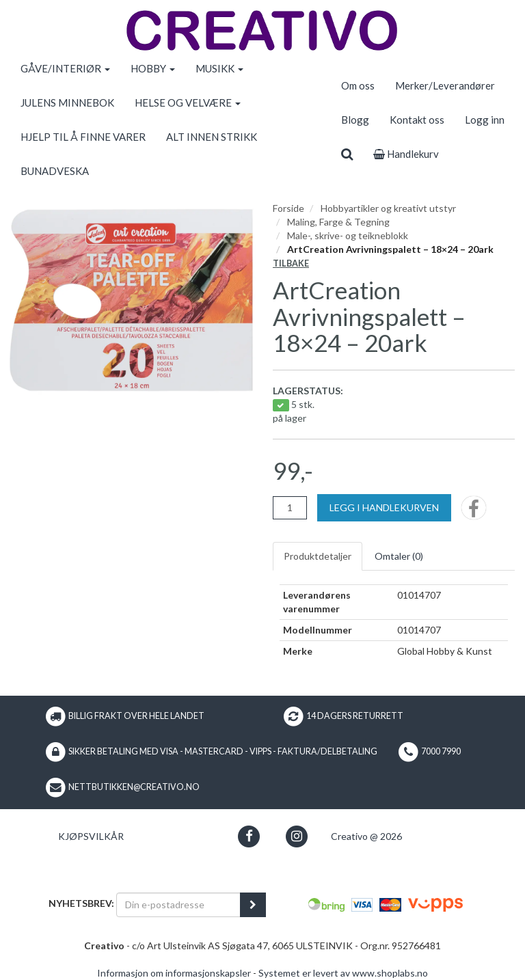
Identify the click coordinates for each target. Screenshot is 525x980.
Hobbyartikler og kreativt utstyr (388, 208)
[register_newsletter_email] (253, 905)
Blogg (355, 120)
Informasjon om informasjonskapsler (174, 973)
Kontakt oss (417, 120)
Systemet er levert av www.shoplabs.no (343, 973)
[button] (249, 836)
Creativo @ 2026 (366, 836)
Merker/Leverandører (445, 85)
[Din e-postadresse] (178, 905)
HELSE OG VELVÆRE (188, 103)
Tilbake (291, 263)
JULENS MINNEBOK (67, 103)
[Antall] (290, 508)
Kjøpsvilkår (91, 836)
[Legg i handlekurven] (384, 508)
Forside (288, 208)
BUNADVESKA (55, 171)
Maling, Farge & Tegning (338, 222)
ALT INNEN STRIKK (212, 137)
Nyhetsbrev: (81, 903)
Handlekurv (406, 154)
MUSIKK (219, 68)
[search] (347, 154)
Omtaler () (399, 556)
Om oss (358, 85)
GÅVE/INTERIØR (65, 68)
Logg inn (485, 120)
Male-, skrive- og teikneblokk (348, 235)
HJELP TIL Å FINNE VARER (83, 137)
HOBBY (153, 68)
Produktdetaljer (318, 556)
